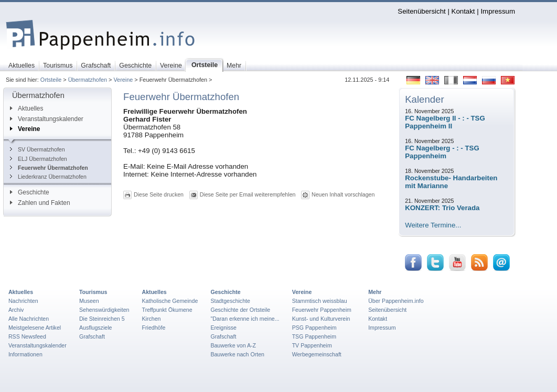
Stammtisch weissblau (320, 301)
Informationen (25, 354)
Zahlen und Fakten (40, 203)
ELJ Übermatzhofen (39, 159)
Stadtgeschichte (230, 301)
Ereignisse (223, 328)
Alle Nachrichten (29, 319)
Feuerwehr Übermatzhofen (49, 168)
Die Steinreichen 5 (102, 319)
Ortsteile (51, 80)
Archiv (16, 310)
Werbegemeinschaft (317, 354)
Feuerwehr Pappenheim (322, 310)
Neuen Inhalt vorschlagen (343, 194)
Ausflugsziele (96, 328)
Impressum (498, 11)
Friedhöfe (154, 328)
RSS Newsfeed (27, 336)
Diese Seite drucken (159, 194)
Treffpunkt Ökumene (167, 310)
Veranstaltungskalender (47, 119)
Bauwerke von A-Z (233, 345)
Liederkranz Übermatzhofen (48, 177)
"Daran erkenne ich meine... (245, 319)
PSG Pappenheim (314, 328)
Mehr (375, 292)
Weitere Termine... (433, 225)
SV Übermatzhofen (38, 149)
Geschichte (30, 192)
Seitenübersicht (421, 11)
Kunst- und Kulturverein (321, 319)
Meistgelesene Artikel (35, 328)
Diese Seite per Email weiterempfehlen (248, 194)
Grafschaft (92, 336)
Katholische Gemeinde (170, 301)
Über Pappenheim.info (396, 301)
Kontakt (463, 11)
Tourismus (93, 292)
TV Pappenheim (312, 345)
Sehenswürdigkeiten (104, 310)
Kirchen (152, 319)
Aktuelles (26, 108)
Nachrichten (23, 301)
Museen (89, 301)
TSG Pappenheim (314, 336)
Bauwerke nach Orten (237, 354)
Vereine (123, 80)
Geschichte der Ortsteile (240, 310)
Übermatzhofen (88, 80)
